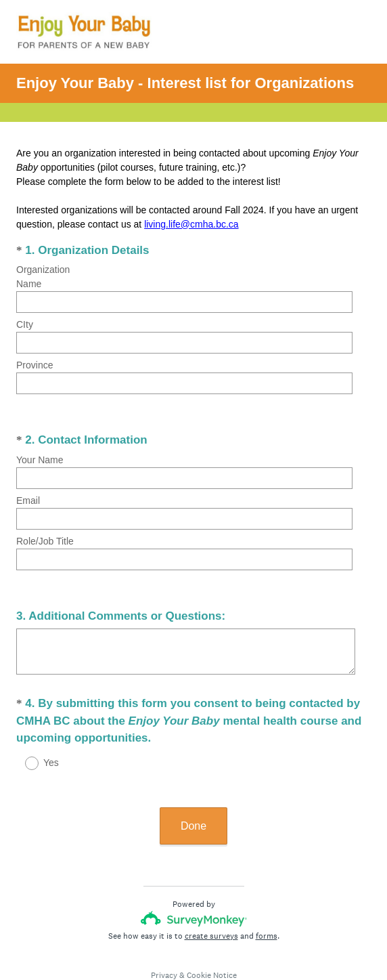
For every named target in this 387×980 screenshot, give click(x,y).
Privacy (164, 929)
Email (28, 484)
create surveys (211, 890)
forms (267, 890)
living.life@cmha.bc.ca (191, 224)
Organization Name (43, 277)
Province (35, 365)
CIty (25, 324)
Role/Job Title (45, 524)
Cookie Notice (212, 929)
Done (193, 780)
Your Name (40, 443)
